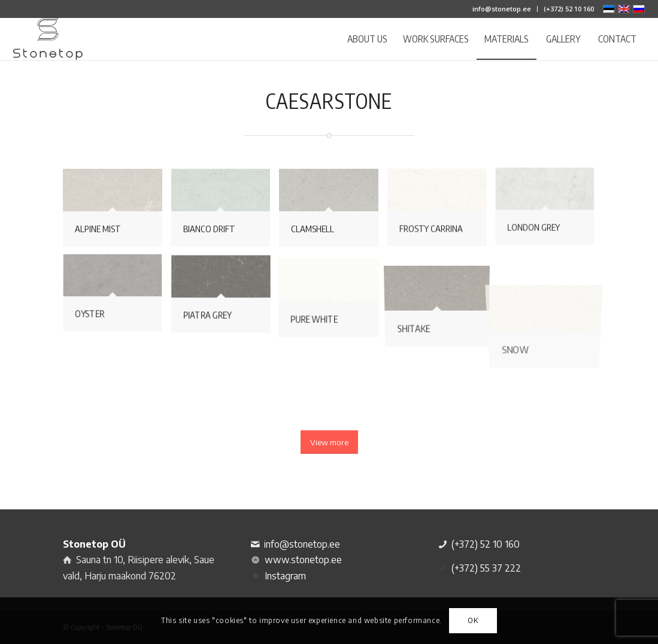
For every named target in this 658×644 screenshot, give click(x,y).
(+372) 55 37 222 (486, 568)
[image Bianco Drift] (225, 212)
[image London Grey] (549, 212)
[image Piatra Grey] (225, 299)
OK (473, 620)
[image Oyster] (117, 299)
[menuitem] (502, 9)
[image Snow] (549, 299)
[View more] (329, 442)
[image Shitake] (442, 299)
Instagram (285, 576)
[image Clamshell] (333, 212)
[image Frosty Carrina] (442, 212)
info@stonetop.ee (502, 9)
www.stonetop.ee (303, 560)
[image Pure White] (333, 299)
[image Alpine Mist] (117, 212)
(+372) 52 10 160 (569, 9)
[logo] (48, 39)
